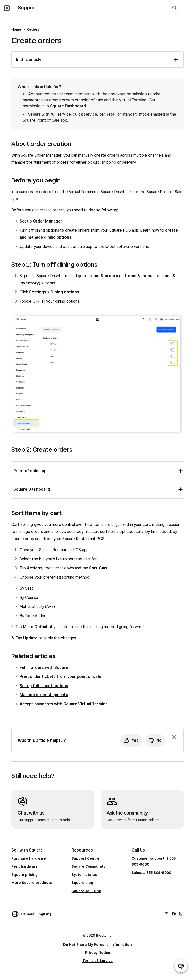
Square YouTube (86, 891)
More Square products (32, 883)
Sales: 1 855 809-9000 (151, 873)
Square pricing (25, 875)
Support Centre (86, 858)
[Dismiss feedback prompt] (174, 737)
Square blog (82, 883)
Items (50, 283)
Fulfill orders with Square (44, 667)
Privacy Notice (98, 953)
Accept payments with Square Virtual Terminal (64, 704)
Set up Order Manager (41, 221)
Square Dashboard (68, 106)
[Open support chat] (181, 966)
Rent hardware (25, 866)
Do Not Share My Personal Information (97, 945)
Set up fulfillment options (44, 686)
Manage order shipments (44, 695)
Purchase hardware (29, 858)
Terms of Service (97, 961)
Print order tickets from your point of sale (60, 677)
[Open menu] (187, 8)
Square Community (88, 866)
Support (27, 8)
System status (84, 875)
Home (16, 29)
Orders (33, 29)
